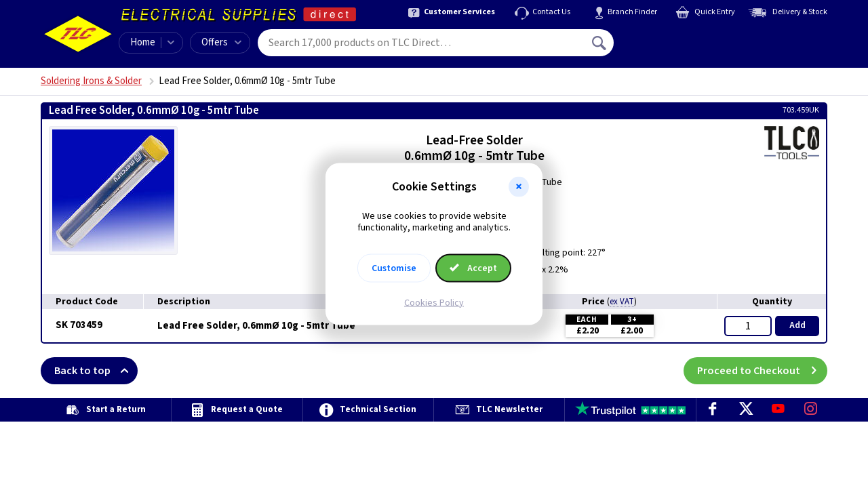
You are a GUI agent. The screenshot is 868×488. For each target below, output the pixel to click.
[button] (519, 187)
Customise (394, 268)
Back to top (96, 371)
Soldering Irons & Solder (91, 81)
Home (143, 42)
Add (797, 325)
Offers (221, 42)
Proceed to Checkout (762, 371)
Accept (473, 268)
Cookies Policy (434, 302)
